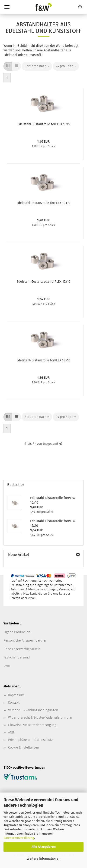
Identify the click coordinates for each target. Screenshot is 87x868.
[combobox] (37, 66)
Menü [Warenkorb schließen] (7, 7)
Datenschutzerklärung (19, 838)
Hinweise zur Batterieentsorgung (32, 725)
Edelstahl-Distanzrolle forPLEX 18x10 (43, 360)
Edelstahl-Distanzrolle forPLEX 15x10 (43, 282)
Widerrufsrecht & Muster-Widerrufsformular (40, 718)
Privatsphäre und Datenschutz (30, 740)
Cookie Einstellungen (24, 747)
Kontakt (14, 703)
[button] (8, 66)
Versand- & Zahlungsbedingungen (33, 710)
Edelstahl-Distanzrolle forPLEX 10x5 (43, 124)
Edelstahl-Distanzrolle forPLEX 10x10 (43, 203)
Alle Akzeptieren (44, 847)
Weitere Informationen (43, 859)
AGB (11, 732)
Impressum (16, 695)
